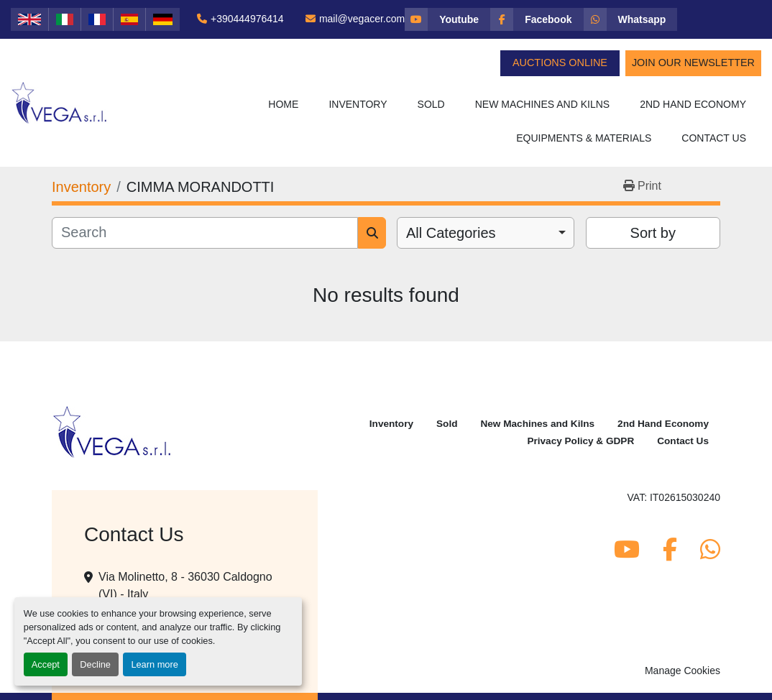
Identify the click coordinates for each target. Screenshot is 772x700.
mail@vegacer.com (362, 19)
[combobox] (486, 233)
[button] (358, 105)
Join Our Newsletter (693, 63)
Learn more (154, 664)
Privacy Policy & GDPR (580, 441)
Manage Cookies (683, 671)
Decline (95, 664)
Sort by (653, 233)
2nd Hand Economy (693, 104)
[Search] (205, 233)
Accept (46, 664)
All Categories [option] (451, 233)
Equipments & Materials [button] (584, 138)
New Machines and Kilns (543, 104)
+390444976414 (247, 19)
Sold (431, 104)
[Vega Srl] (112, 432)
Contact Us (714, 138)
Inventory (358, 104)
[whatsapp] (631, 19)
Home (283, 104)
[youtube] (447, 19)
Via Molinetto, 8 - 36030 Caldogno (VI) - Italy (185, 585)
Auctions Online (560, 63)
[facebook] (537, 19)
